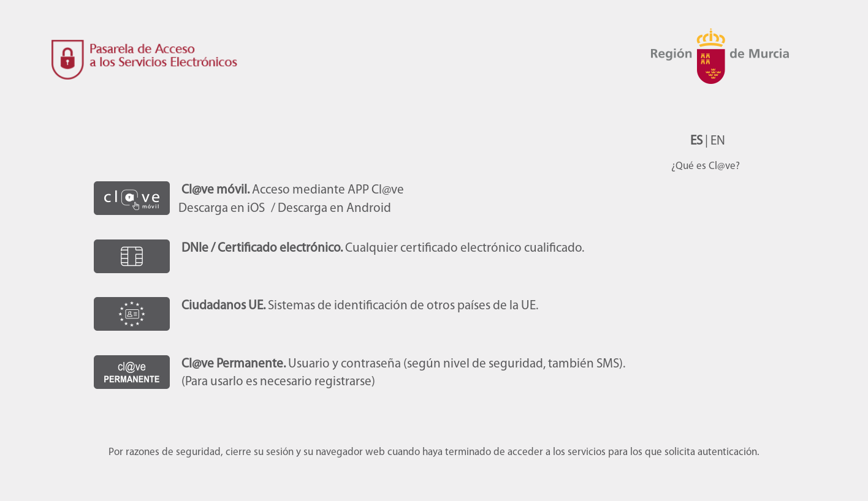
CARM (725, 73)
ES (696, 141)
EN (718, 141)
